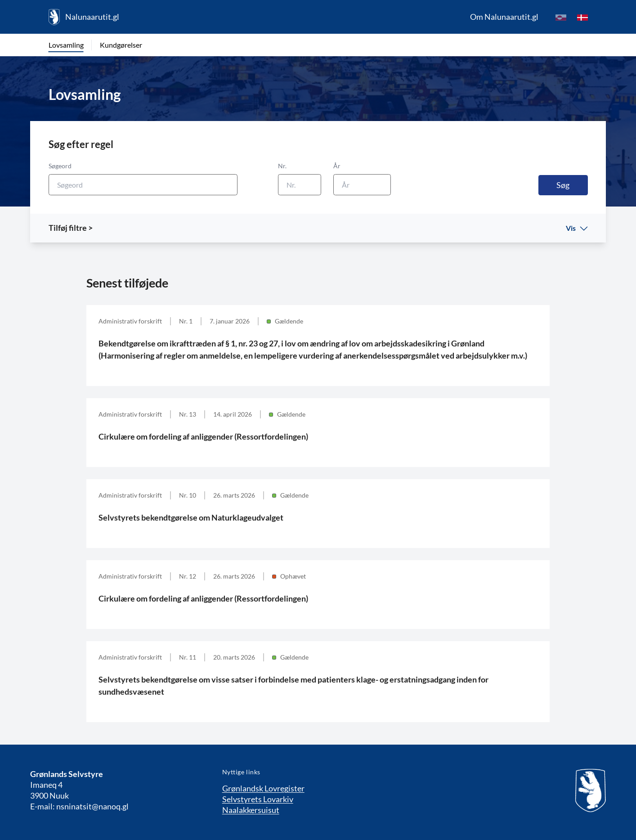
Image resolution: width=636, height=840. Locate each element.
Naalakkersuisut (251, 810)
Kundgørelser (121, 45)
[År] (362, 185)
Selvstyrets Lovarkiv (258, 799)
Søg (563, 185)
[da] (582, 17)
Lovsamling (66, 45)
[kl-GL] (561, 17)
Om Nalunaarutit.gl (504, 17)
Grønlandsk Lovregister (263, 788)
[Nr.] (300, 185)
